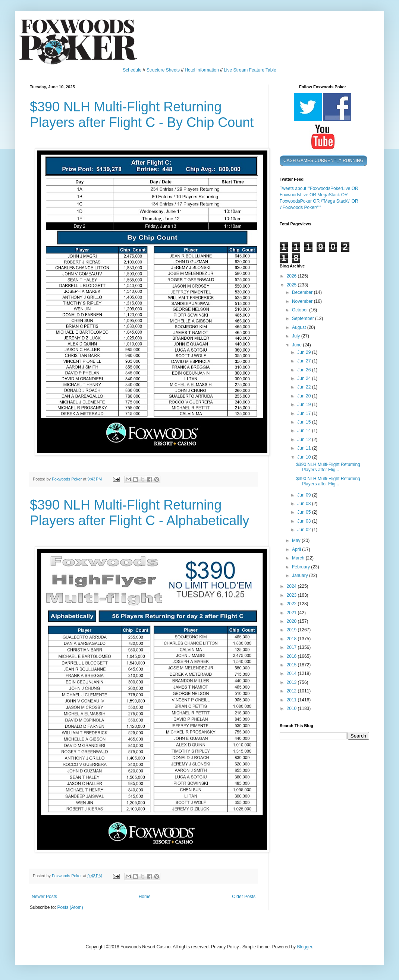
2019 (292, 630)
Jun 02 (304, 530)
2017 (292, 647)
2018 (292, 639)
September (304, 318)
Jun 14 (304, 431)
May (297, 540)
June (297, 345)
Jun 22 (304, 387)
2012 (292, 691)
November (303, 301)
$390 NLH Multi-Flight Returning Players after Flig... (328, 467)
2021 (292, 613)
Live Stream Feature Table (250, 70)
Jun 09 (304, 495)
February (301, 567)
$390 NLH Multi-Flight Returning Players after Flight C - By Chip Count (142, 115)
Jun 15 (304, 422)
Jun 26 (304, 370)
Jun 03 (304, 521)
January (301, 575)
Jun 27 (304, 361)
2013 (292, 682)
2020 (292, 621)
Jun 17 (304, 413)
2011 (292, 700)
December (303, 292)
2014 (292, 673)
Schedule (132, 70)
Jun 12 (304, 440)
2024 (292, 586)
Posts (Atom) (70, 907)
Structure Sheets (163, 70)
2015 (292, 665)
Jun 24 (304, 378)
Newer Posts (44, 897)
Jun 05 (304, 512)
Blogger (304, 947)
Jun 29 (304, 352)
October (301, 310)
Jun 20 (304, 396)
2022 (292, 604)
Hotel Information (202, 70)
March (299, 558)
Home (145, 897)
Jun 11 (304, 448)
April (297, 549)
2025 (292, 285)
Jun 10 (304, 457)
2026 (292, 276)
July (297, 336)
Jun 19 (304, 405)
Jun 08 (304, 504)
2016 (292, 656)
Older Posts (244, 897)
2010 (292, 708)
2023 (292, 595)
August (300, 327)
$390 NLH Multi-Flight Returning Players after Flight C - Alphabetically (139, 513)
